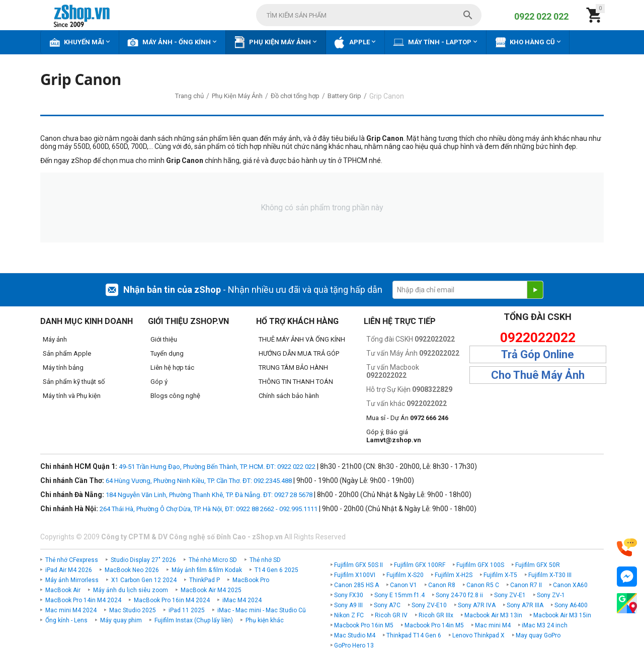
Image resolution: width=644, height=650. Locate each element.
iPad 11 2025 (187, 610)
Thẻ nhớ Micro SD (213, 560)
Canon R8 (442, 585)
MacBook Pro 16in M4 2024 (172, 600)
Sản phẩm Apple (67, 353)
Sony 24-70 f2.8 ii (459, 595)
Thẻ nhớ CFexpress (72, 560)
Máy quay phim (121, 620)
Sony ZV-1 (551, 595)
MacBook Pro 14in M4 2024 (83, 600)
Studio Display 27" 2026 (143, 560)
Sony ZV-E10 (429, 605)
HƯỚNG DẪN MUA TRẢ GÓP (299, 353)
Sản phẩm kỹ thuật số (74, 382)
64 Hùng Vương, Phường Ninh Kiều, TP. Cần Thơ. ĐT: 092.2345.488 (199, 481)
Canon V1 (404, 585)
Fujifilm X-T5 (500, 575)
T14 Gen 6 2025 (276, 570)
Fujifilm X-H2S (454, 575)
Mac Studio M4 (355, 635)
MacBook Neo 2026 (132, 570)
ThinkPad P (205, 580)
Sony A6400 (571, 605)
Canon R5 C (483, 585)
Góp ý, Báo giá (394, 436)
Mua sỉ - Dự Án (407, 418)
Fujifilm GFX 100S (480, 565)
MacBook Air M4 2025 (211, 590)
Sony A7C (387, 605)
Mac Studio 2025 (133, 610)
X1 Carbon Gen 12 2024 (144, 580)
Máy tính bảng (63, 368)
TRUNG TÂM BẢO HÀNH (293, 368)
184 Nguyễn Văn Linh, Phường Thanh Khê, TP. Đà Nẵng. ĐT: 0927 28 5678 (209, 495)
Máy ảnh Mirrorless (72, 580)
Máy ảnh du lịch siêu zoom (131, 590)
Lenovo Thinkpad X (478, 635)
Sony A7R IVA (477, 605)
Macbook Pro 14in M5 (434, 625)
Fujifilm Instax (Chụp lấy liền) (194, 620)
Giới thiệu (164, 339)
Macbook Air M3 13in (493, 615)
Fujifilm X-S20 (405, 575)
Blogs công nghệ (175, 396)
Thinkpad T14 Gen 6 (414, 635)
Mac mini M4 (493, 625)
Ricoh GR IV (391, 615)
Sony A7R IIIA (525, 605)
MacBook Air (63, 590)
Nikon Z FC (349, 615)
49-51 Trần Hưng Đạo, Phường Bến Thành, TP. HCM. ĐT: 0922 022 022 (217, 467)
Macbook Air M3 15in (562, 615)
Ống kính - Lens (66, 620)
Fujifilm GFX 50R (538, 565)
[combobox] (369, 15)
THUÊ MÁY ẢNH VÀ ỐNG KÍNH (302, 339)
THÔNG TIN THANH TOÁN (296, 382)
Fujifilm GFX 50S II (358, 565)
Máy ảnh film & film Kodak (207, 570)
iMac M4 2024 (242, 600)
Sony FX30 (349, 595)
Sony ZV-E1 (510, 595)
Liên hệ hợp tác (172, 368)
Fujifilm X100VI (355, 575)
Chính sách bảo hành (289, 396)
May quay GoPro (538, 635)
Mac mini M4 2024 (71, 610)
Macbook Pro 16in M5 (364, 625)
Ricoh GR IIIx (436, 615)
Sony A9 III (348, 605)
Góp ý (159, 382)
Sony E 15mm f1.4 (399, 595)
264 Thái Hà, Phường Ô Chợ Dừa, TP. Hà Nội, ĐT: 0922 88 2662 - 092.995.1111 (209, 509)
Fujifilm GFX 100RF (420, 565)
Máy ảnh (55, 339)
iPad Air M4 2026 (69, 570)
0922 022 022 (541, 16)
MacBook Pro (251, 580)
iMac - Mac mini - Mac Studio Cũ (262, 610)
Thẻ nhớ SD (265, 560)
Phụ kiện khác (265, 620)
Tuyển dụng (167, 353)
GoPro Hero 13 (354, 645)
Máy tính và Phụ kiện (72, 396)
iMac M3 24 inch (545, 625)
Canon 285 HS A (356, 585)
